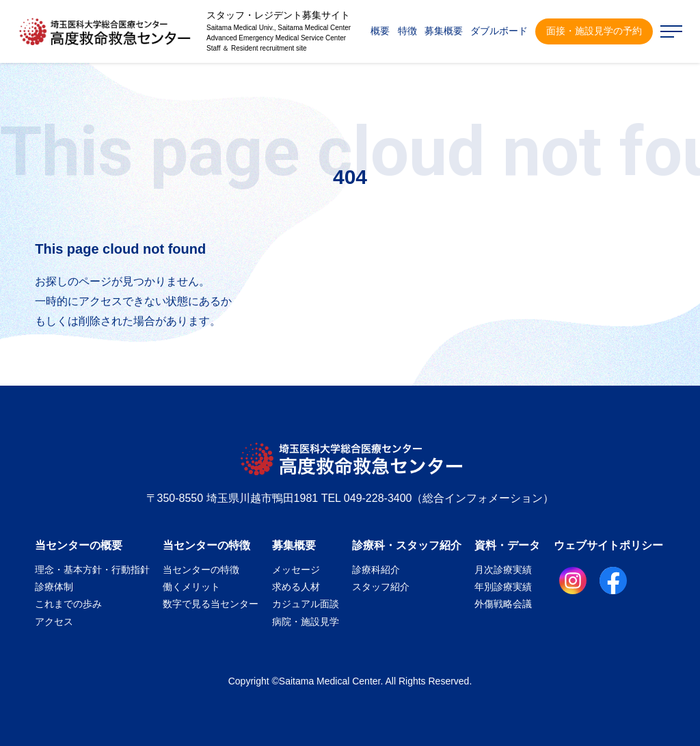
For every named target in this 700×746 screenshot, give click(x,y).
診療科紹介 (376, 570)
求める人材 (296, 587)
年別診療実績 (503, 587)
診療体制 (54, 587)
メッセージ (296, 570)
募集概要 (294, 545)
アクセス (54, 622)
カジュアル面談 (306, 604)
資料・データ (507, 545)
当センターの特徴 (206, 545)
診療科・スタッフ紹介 (407, 545)
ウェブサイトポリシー (608, 545)
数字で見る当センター (211, 604)
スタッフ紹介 (381, 587)
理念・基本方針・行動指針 (92, 570)
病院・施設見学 (306, 622)
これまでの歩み (68, 604)
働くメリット (191, 587)
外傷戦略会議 (503, 604)
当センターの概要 (79, 545)
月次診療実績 (503, 570)
